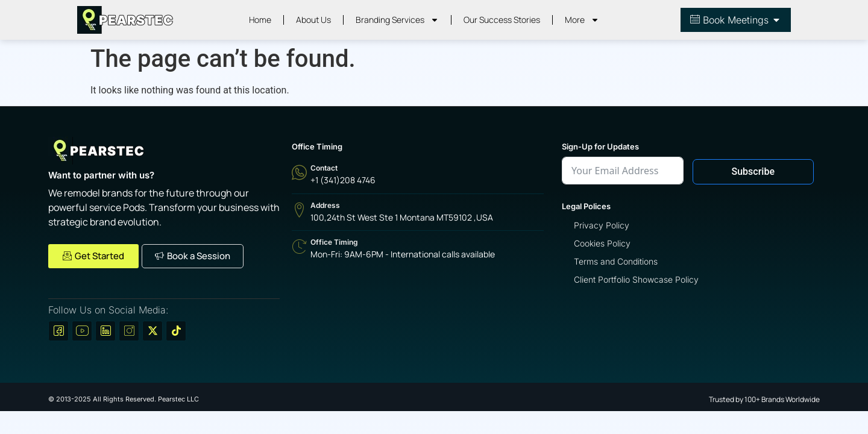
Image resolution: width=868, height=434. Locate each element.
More (582, 20)
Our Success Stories (502, 20)
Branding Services (397, 20)
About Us (313, 20)
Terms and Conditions (616, 261)
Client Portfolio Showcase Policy (636, 279)
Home (260, 20)
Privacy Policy (602, 225)
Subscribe (753, 171)
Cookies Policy (602, 243)
